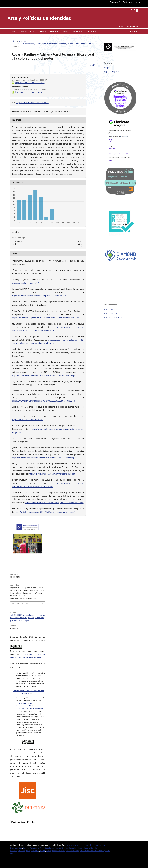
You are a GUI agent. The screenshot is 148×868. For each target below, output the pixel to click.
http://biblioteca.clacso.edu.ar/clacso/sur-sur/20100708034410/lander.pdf (44, 375)
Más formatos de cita (21, 603)
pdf (93, 65)
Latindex (21, 851)
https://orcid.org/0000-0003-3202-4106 (30, 92)
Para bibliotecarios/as (113, 317)
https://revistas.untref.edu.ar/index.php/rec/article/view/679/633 (40, 296)
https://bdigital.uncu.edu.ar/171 (26, 283)
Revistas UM (115, 2)
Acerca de (90, 31)
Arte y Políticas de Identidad (40, 18)
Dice (91, 845)
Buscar (135, 31)
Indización (77, 31)
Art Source (72, 845)
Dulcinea (14, 848)
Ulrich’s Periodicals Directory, (93, 851)
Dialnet (85, 845)
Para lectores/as (111, 309)
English (108, 68)
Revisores (54, 31)
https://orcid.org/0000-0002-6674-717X (30, 83)
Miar (28, 851)
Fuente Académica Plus (33, 848)
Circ (79, 845)
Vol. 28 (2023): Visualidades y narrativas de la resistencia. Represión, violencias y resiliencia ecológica (52, 44)
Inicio (14, 41)
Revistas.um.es (58, 851)
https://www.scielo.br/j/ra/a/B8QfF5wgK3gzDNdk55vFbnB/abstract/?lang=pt (45, 318)
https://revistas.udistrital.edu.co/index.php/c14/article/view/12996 (54, 503)
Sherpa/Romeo (72, 851)
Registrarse (128, 2)
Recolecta (35, 851)
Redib (43, 851)
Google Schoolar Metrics (73, 848)
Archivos (42, 31)
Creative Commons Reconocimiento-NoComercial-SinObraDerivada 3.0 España (28, 706)
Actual (12, 31)
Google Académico (53, 848)
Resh (49, 851)
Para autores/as (111, 313)
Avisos (66, 31)
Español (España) (112, 72)
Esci (21, 848)
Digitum (97, 845)
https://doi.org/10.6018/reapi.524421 (32, 103)
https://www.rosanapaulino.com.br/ (27, 420)
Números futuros (27, 31)
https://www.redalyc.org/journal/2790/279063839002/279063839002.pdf (44, 401)
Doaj (104, 845)
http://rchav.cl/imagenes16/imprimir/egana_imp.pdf (52, 474)
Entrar (138, 2)
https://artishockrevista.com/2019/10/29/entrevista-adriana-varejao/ (45, 512)
